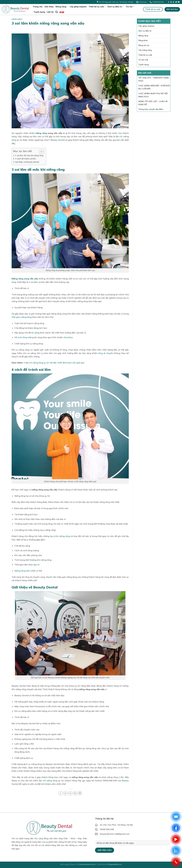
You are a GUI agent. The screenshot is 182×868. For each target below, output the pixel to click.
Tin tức (130, 7)
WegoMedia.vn (115, 864)
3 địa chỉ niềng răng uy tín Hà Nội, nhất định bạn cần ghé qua (54, 363)
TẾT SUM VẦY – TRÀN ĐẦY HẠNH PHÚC (154, 79)
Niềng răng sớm (22, 571)
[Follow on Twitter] (176, 2)
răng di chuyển (106, 353)
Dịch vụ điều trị (116, 7)
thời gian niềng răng (22, 317)
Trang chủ (38, 7)
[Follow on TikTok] (174, 2)
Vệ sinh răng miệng (24, 337)
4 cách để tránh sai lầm (25, 159)
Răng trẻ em (144, 45)
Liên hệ (50, 12)
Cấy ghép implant (146, 26)
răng (14, 140)
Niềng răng (62, 7)
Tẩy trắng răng (145, 50)
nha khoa (68, 337)
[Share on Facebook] (61, 793)
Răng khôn (143, 40)
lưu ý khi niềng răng (60, 536)
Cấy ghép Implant (78, 7)
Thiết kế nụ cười (97, 7)
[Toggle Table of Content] (40, 152)
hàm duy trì (34, 565)
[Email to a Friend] (70, 793)
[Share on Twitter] (65, 793)
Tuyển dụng (39, 12)
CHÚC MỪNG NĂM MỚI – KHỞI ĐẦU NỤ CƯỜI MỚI (154, 87)
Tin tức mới (143, 60)
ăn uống (35, 333)
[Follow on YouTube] (179, 2)
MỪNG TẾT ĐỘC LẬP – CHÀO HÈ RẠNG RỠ (153, 103)
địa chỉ (119, 136)
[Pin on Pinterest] (75, 793)
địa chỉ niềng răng (48, 781)
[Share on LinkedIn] (80, 793)
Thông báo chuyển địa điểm (151, 109)
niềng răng (41, 133)
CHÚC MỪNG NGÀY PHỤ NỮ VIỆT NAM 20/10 (153, 95)
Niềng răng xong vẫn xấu (25, 279)
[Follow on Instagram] (171, 2)
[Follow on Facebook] (169, 2)
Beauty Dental (58, 140)
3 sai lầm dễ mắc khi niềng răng (29, 155)
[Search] (57, 12)
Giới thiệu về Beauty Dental (27, 162)
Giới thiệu (49, 7)
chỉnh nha (75, 270)
